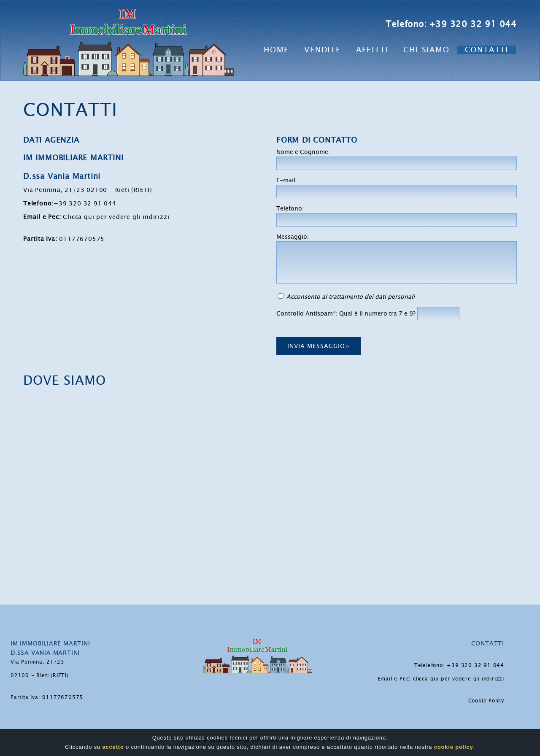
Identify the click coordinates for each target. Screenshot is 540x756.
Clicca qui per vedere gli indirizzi (116, 217)
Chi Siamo (426, 50)
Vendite (323, 50)
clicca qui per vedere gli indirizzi (459, 679)
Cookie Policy (486, 701)
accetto (113, 747)
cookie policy (454, 747)
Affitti (372, 50)
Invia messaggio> (319, 346)
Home (276, 50)
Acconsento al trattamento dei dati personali (351, 297)
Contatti (487, 50)
